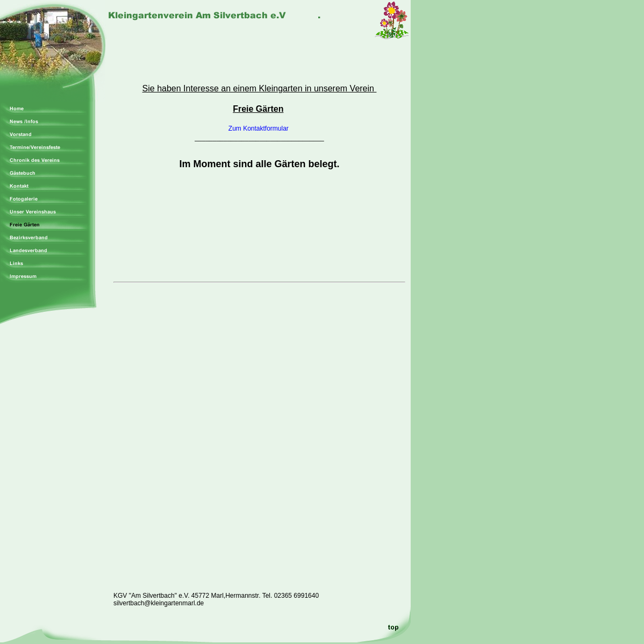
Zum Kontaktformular (259, 128)
